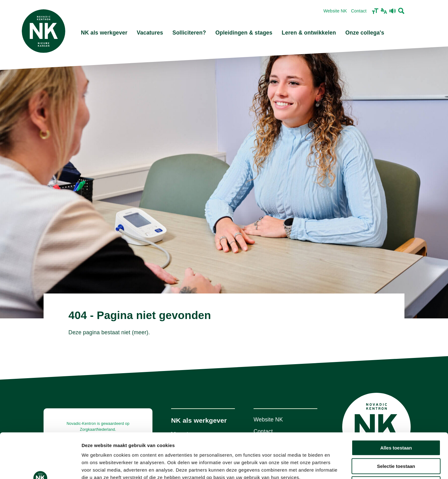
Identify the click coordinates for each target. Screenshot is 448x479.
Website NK (335, 11)
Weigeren (396, 439)
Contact (359, 11)
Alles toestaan (396, 403)
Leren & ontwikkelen (309, 33)
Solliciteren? (189, 33)
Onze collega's (365, 33)
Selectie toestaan (396, 421)
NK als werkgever (104, 33)
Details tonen (336, 467)
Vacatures (150, 33)
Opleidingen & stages (244, 33)
